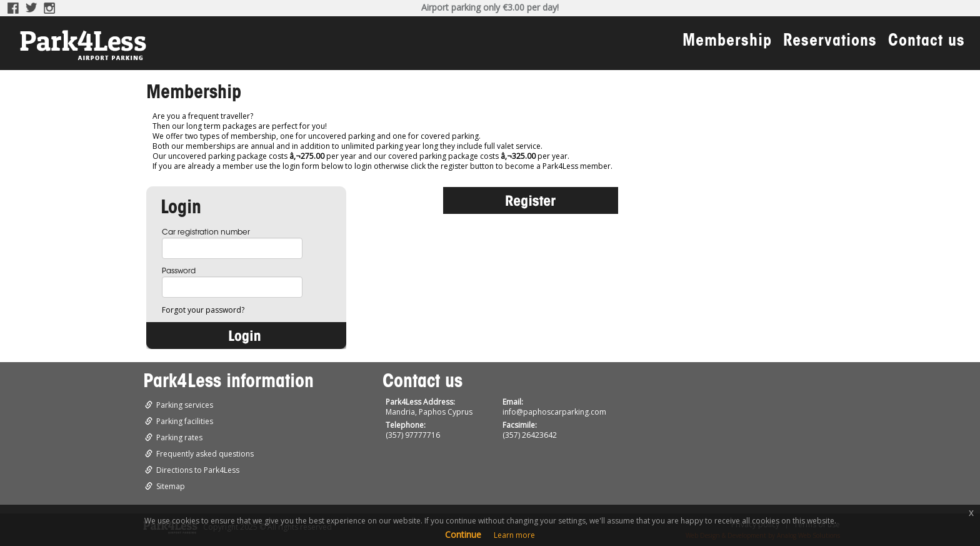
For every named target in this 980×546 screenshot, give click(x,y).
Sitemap (171, 486)
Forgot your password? (203, 310)
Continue (463, 534)
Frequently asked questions (205, 454)
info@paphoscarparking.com (554, 412)
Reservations (830, 42)
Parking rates (179, 437)
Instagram (50, 8)
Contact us (927, 42)
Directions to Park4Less (198, 470)
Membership (727, 42)
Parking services (185, 405)
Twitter (32, 8)
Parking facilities (185, 421)
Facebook (13, 8)
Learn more (514, 535)
